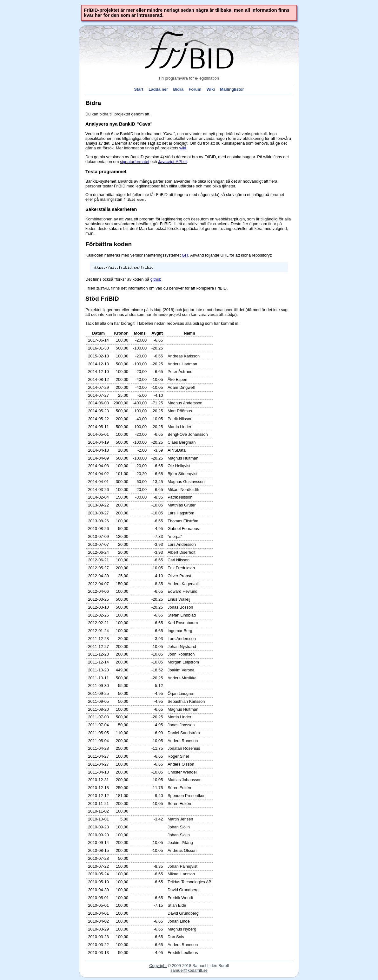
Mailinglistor (232, 90)
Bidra (178, 90)
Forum (195, 90)
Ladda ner (158, 90)
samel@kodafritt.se (189, 970)
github (156, 279)
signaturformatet (135, 162)
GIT (185, 255)
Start (139, 90)
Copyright (158, 966)
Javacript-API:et (172, 162)
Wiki (211, 90)
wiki (183, 148)
